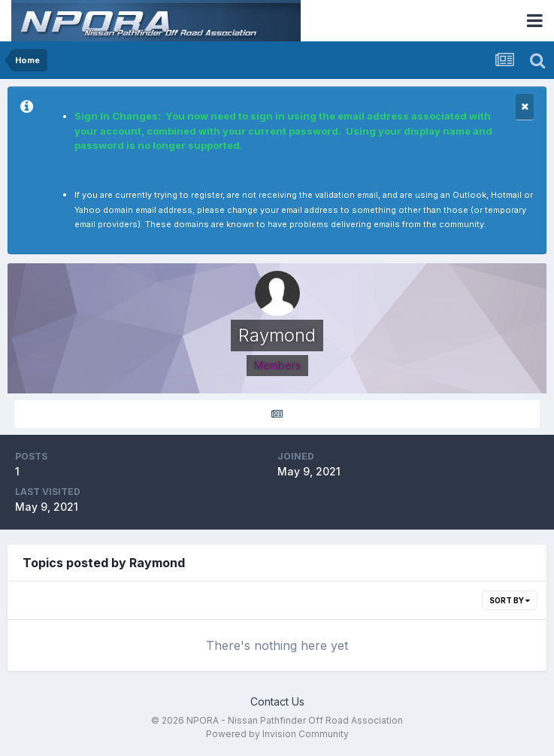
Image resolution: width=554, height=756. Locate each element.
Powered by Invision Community (277, 734)
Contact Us (277, 701)
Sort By (510, 600)
